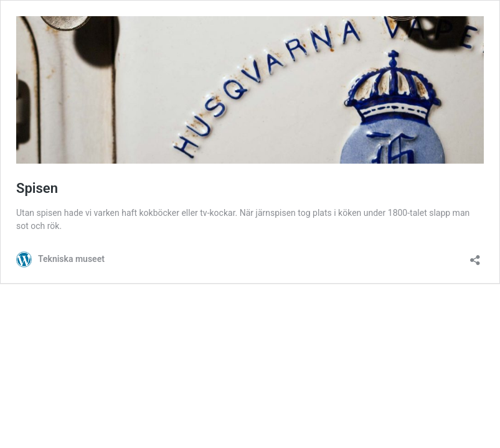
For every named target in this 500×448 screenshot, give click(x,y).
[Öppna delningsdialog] (475, 256)
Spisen (37, 188)
